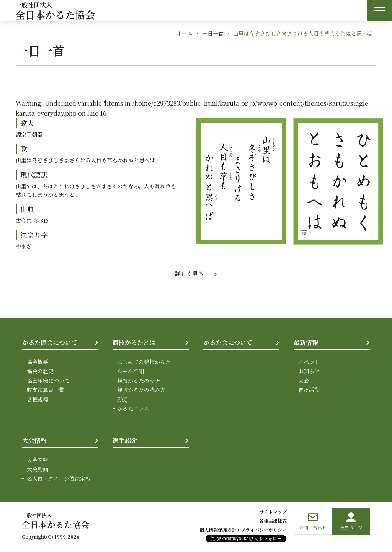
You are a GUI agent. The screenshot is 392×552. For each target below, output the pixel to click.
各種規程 (38, 400)
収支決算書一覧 (46, 390)
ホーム (185, 33)
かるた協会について (50, 343)
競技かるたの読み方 (141, 390)
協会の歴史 (40, 372)
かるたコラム (133, 409)
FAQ (122, 400)
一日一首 (213, 33)
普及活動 (309, 390)
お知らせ (309, 372)
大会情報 (34, 441)
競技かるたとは (134, 343)
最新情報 (306, 343)
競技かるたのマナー (141, 381)
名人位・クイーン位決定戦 (59, 479)
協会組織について (48, 381)
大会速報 (38, 461)
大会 (304, 381)
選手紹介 (125, 441)
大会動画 (38, 470)
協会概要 (38, 363)
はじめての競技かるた (144, 363)
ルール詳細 (131, 372)
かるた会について (228, 343)
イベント (309, 363)
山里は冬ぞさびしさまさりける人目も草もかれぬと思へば (303, 33)
